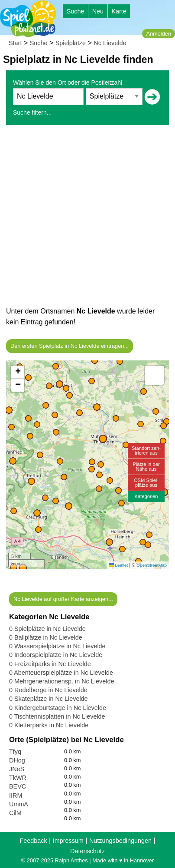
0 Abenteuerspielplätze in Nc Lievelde (61, 673)
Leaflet (118, 565)
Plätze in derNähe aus (146, 467)
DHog (17, 760)
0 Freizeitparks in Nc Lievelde (50, 664)
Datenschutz (87, 851)
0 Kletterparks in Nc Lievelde (49, 725)
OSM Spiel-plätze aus (146, 483)
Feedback (33, 841)
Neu (98, 11)
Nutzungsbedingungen (120, 841)
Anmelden (159, 34)
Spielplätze (71, 43)
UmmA (19, 804)
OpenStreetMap (152, 565)
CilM (15, 813)
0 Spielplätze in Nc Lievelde (47, 629)
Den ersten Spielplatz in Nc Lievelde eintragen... (70, 346)
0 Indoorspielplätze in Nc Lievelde (56, 655)
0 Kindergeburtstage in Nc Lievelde (58, 708)
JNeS (17, 769)
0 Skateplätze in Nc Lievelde (49, 699)
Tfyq (15, 752)
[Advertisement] (87, 218)
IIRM (16, 795)
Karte (119, 11)
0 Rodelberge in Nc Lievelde (48, 690)
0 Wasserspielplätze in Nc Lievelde (57, 646)
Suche (76, 11)
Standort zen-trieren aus (146, 451)
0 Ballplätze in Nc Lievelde (46, 637)
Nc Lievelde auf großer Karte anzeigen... (63, 599)
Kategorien (146, 496)
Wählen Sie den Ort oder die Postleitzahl (68, 83)
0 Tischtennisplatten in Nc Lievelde (57, 716)
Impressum (68, 841)
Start (15, 43)
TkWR (18, 778)
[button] (23, 568)
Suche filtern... (32, 112)
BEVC (18, 786)
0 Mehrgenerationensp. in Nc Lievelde (62, 681)
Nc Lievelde (110, 43)
